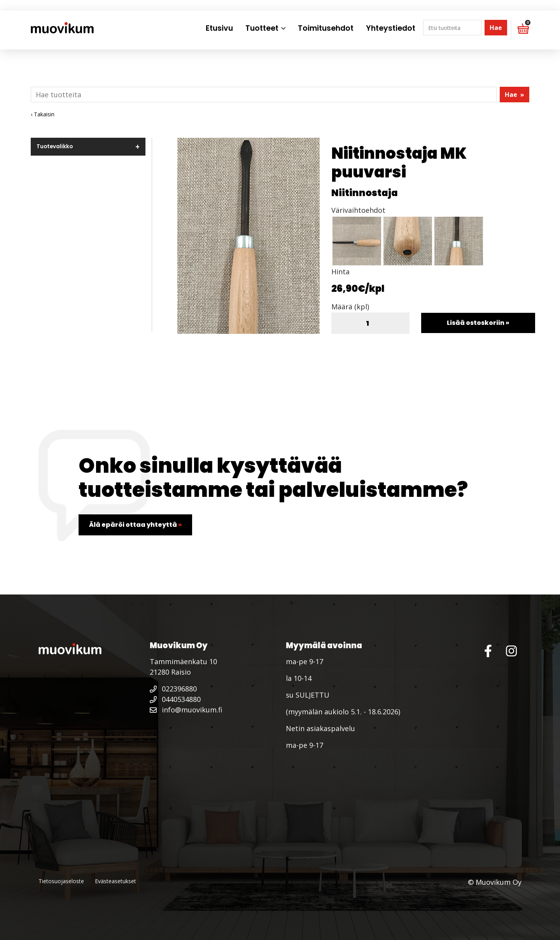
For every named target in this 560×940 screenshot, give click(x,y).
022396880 (173, 689)
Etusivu (219, 28)
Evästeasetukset (115, 881)
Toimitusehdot (326, 28)
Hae (496, 28)
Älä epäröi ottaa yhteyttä (135, 525)
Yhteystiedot (391, 28)
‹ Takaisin (43, 114)
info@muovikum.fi (186, 710)
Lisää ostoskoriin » (478, 323)
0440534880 (175, 699)
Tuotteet (262, 28)
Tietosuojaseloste (61, 881)
